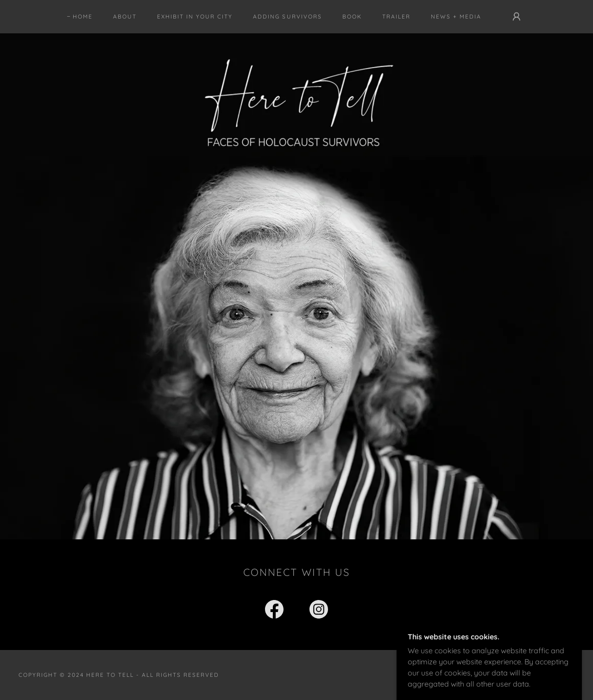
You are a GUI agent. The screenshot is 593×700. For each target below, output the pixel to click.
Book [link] (352, 16)
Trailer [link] (396, 16)
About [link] (125, 16)
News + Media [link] (456, 16)
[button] (517, 17)
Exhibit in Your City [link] (195, 16)
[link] (274, 611)
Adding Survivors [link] (287, 16)
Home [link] (83, 16)
